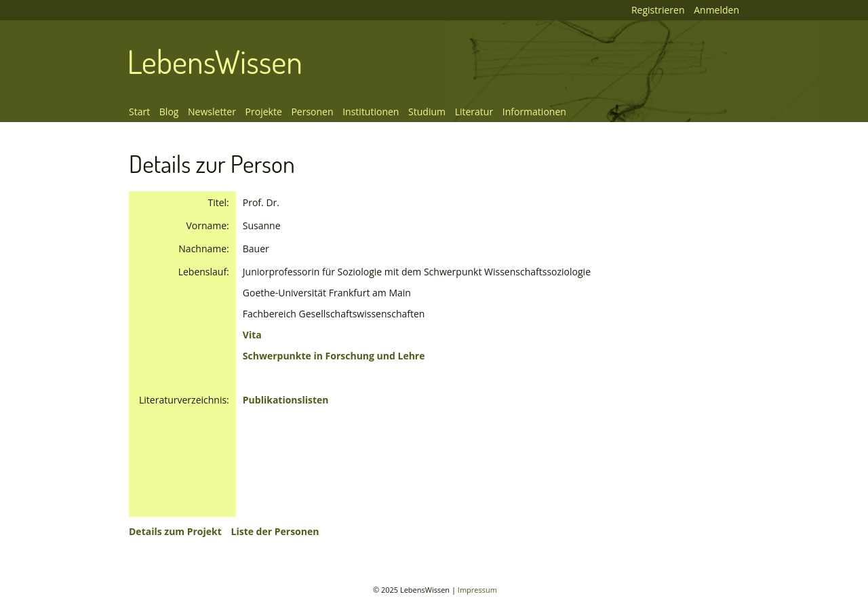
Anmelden (716, 10)
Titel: (218, 202)
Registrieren (658, 10)
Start (139, 112)
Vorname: (207, 225)
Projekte (264, 112)
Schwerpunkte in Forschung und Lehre (334, 356)
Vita (252, 335)
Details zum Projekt (175, 531)
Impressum (477, 590)
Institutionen (371, 112)
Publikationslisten (286, 400)
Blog (169, 112)
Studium (427, 112)
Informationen (534, 112)
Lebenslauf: (204, 272)
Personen (312, 112)
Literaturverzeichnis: (184, 400)
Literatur (474, 112)
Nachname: (203, 249)
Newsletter (212, 112)
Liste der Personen (275, 531)
